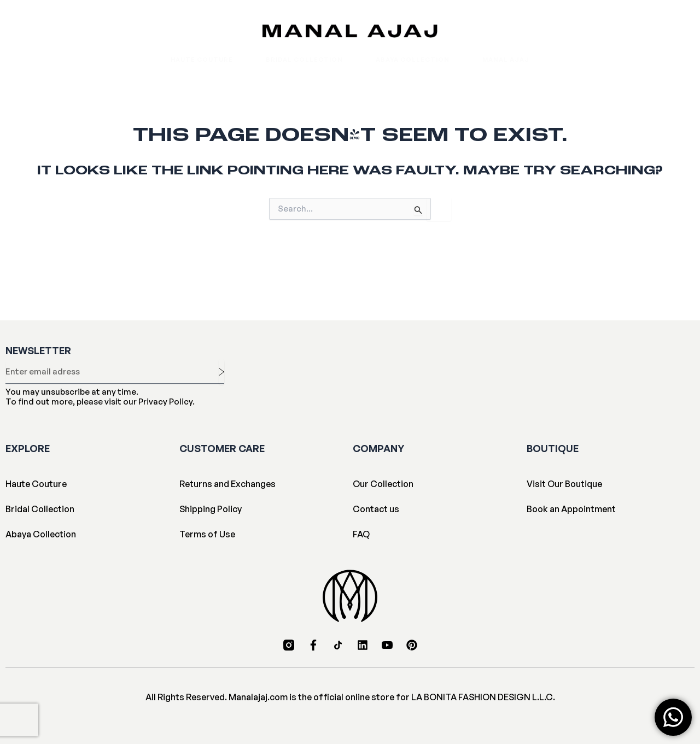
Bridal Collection (304, 60)
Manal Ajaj (506, 60)
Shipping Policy (211, 509)
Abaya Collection (413, 60)
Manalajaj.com (258, 697)
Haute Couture (202, 60)
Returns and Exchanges (227, 484)
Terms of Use (207, 534)
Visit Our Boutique (564, 484)
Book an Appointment (571, 509)
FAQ (361, 534)
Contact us (376, 509)
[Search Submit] (418, 210)
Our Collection (383, 484)
